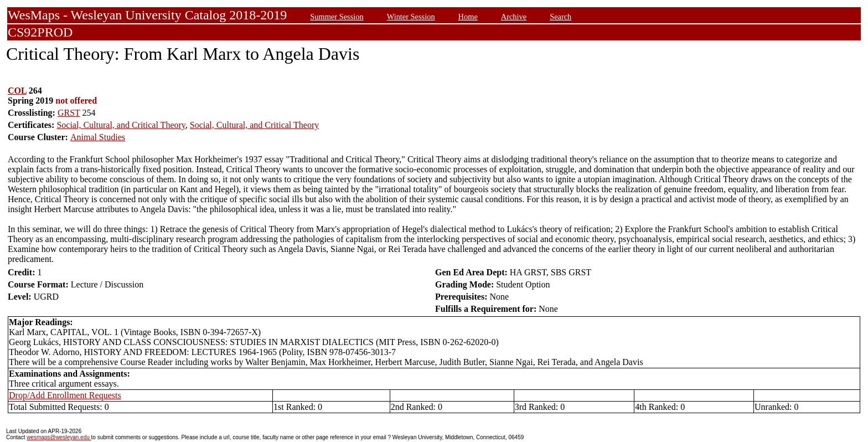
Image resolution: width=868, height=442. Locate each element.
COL (17, 91)
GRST (69, 113)
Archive (514, 17)
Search (560, 17)
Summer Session (337, 17)
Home (468, 17)
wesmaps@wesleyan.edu (59, 437)
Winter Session (411, 17)
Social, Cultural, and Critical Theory (121, 125)
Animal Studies (98, 137)
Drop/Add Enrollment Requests (65, 395)
